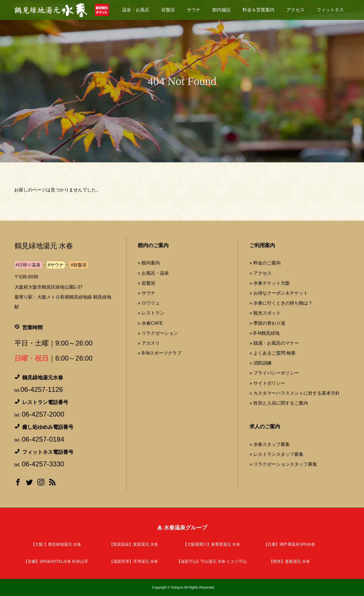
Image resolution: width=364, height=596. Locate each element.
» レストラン (151, 313)
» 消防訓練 (260, 363)
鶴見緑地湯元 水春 (44, 246)
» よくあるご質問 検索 (272, 353)
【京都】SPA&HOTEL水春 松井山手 (56, 561)
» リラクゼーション (158, 333)
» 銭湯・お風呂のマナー (274, 343)
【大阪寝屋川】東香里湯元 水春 (212, 544)
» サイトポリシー (267, 383)
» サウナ (147, 293)
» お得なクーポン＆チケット (279, 293)
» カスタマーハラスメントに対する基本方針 (294, 393)
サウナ (194, 10)
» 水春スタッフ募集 (269, 444)
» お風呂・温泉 (153, 273)
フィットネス (330, 10)
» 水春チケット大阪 (269, 283)
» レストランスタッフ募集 (276, 454)
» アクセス (260, 273)
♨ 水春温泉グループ (182, 528)
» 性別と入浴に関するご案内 (279, 403)
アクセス (295, 10)
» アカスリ (149, 343)
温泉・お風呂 (136, 10)
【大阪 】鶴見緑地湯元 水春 (56, 544)
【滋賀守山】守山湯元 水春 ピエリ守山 (212, 561)
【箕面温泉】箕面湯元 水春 (134, 544)
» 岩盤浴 (147, 283)
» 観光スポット (265, 313)
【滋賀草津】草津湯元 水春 (134, 561)
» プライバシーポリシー (274, 373)
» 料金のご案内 (265, 263)
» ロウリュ (149, 303)
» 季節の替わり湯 (267, 323)
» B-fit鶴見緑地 (264, 333)
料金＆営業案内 (258, 10)
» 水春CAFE (150, 323)
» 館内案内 (149, 263)
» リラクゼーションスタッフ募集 (283, 464)
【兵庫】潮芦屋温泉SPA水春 (289, 544)
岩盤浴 (168, 10)
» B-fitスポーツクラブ (160, 353)
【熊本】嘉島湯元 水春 (289, 561)
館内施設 (222, 10)
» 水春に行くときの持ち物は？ (281, 303)
